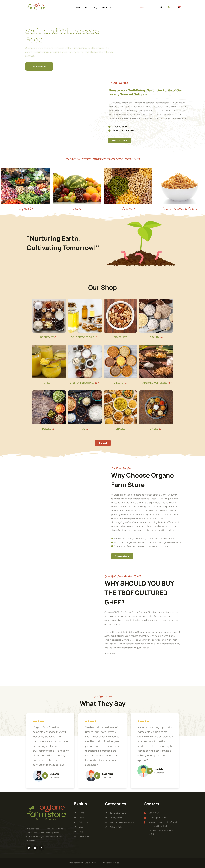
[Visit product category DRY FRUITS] (120, 319)
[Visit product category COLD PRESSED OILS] (85, 319)
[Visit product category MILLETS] (120, 365)
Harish (159, 769)
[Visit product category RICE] (85, 411)
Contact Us (106, 7)
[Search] (161, 7)
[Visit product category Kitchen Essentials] (85, 365)
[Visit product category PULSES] (49, 411)
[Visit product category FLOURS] (156, 319)
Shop (87, 7)
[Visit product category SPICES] (156, 411)
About (78, 7)
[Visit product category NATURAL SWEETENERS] (156, 365)
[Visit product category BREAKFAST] (49, 319)
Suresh (54, 774)
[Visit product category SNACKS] (120, 411)
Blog (95, 7)
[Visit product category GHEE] (49, 365)
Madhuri (107, 774)
